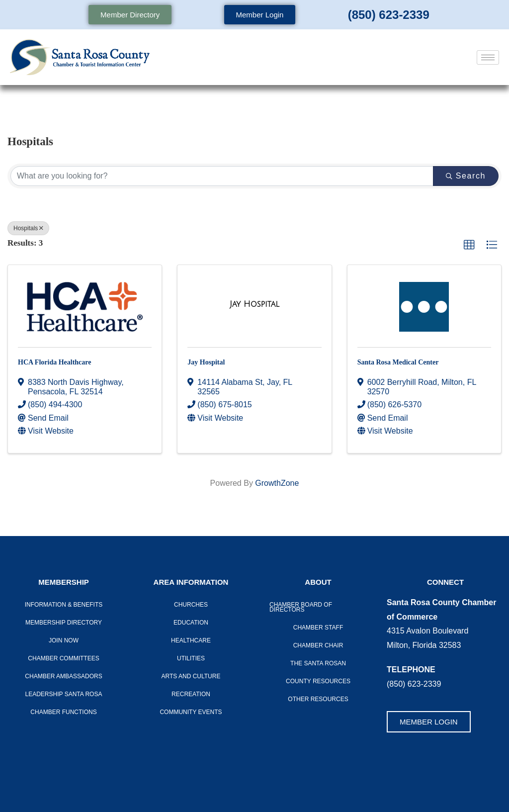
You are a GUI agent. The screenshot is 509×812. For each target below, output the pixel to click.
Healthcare (191, 640)
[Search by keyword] (222, 176)
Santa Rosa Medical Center (398, 362)
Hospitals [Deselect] (28, 228)
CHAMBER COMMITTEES (63, 658)
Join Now (64, 640)
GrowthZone (277, 483)
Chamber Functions (63, 712)
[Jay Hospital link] (254, 304)
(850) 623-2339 (389, 15)
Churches (191, 605)
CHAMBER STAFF (318, 628)
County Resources (318, 681)
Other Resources (318, 699)
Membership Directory (64, 623)
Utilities (191, 658)
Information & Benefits (64, 605)
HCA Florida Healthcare (55, 362)
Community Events (191, 712)
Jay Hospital (206, 362)
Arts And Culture (191, 676)
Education (191, 623)
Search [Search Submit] (466, 176)
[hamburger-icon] (488, 57)
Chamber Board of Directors (301, 607)
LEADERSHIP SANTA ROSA (64, 694)
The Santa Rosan (318, 663)
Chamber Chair (318, 645)
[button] (469, 245)
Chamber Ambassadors (63, 676)
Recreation (191, 694)
